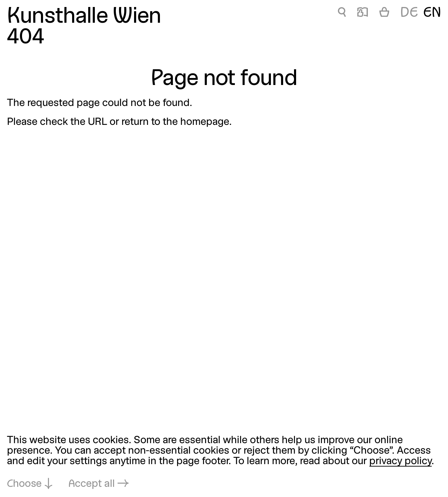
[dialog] (224, 463)
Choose (24, 484)
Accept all (92, 484)
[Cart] (384, 13)
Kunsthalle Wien (84, 17)
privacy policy (400, 461)
